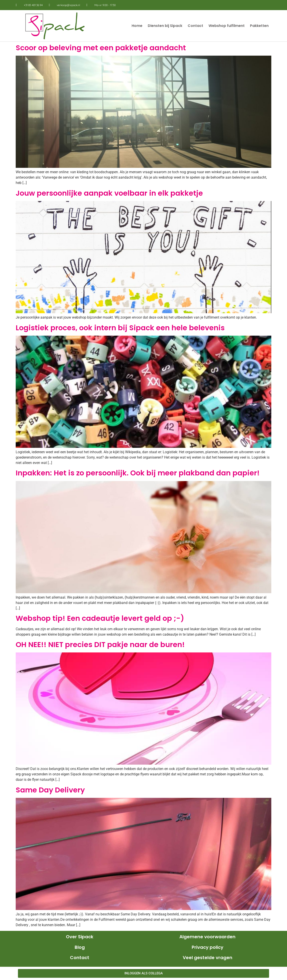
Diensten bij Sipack (165, 26)
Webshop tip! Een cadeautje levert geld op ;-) (100, 618)
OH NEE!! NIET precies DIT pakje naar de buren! (100, 644)
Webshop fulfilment (227, 26)
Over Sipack (80, 937)
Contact (195, 26)
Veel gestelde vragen (208, 958)
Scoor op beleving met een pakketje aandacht (101, 48)
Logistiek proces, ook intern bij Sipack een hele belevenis (120, 328)
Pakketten (259, 26)
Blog (80, 947)
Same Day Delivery (50, 790)
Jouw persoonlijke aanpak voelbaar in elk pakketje (109, 193)
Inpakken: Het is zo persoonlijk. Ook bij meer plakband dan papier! (138, 473)
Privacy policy (208, 947)
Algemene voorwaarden (207, 937)
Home (137, 26)
